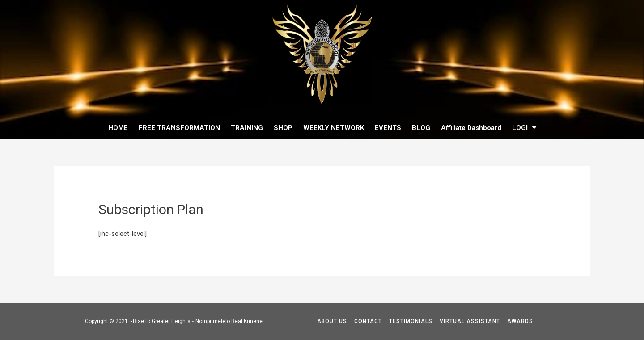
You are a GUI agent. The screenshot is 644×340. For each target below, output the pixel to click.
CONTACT (368, 321)
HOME (118, 128)
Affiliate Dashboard (471, 128)
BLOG (421, 128)
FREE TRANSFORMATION (179, 128)
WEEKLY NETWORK (334, 128)
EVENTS (388, 128)
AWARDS (520, 321)
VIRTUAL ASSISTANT (470, 321)
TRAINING (247, 128)
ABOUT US (332, 321)
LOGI (524, 128)
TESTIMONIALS (411, 321)
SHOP (283, 128)
